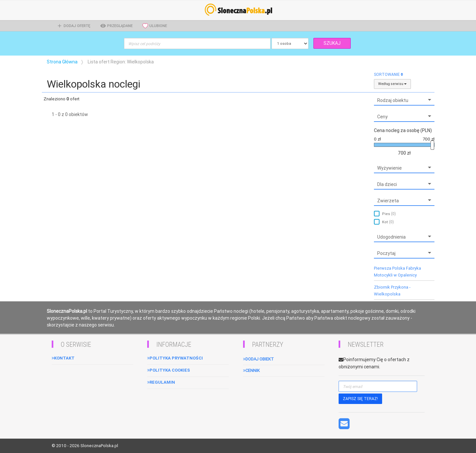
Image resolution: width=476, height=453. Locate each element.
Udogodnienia (391, 237)
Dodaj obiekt (258, 359)
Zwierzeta (388, 201)
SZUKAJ (332, 43)
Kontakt (63, 358)
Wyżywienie (389, 168)
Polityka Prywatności (175, 358)
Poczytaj (386, 253)
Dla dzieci (387, 184)
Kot (388, 222)
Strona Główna (62, 62)
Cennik (251, 370)
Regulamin (161, 382)
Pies (389, 214)
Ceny (382, 117)
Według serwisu (392, 84)
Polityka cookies (169, 370)
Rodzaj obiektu (393, 100)
